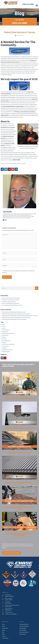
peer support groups (26, 67)
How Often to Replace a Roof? (9, 302)
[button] (37, 6)
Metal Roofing (5, 335)
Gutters (4, 328)
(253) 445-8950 (28, 4)
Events (4, 326)
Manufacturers (23, 634)
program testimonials (20, 108)
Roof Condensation (22, 319)
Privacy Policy (5, 638)
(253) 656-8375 (8, 610)
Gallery (4, 630)
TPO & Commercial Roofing (8, 344)
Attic (3, 324)
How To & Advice (6, 330)
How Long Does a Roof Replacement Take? (12, 305)
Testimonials (5, 628)
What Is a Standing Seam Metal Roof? (11, 303)
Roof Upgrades (23, 628)
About (3, 626)
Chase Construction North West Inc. (17, 158)
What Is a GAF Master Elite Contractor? (11, 298)
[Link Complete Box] (19, 387)
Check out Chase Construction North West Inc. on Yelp (13, 163)
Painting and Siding (24, 632)
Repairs (4, 337)
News (3, 634)
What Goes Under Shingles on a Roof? (11, 300)
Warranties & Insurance (7, 350)
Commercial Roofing (24, 626)
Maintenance (5, 332)
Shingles (4, 342)
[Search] (37, 288)
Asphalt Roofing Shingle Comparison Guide (16, 312)
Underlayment (5, 346)
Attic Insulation (23, 630)
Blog (3, 632)
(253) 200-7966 (8, 607)
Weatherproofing (6, 351)
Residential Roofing (24, 624)
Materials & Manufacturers (8, 333)
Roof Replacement (6, 341)
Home (3, 624)
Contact (4, 636)
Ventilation (5, 348)
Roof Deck (4, 339)
